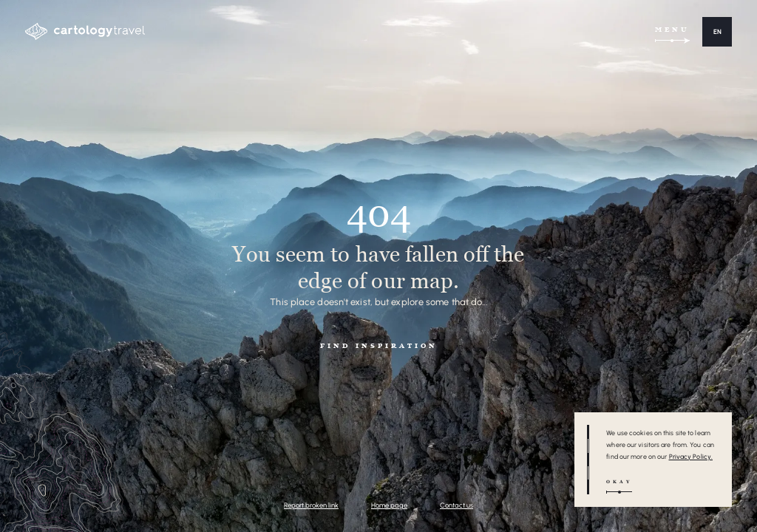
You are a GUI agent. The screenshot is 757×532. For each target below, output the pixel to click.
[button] (717, 32)
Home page (389, 505)
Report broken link (311, 505)
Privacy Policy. (691, 456)
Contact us (456, 505)
